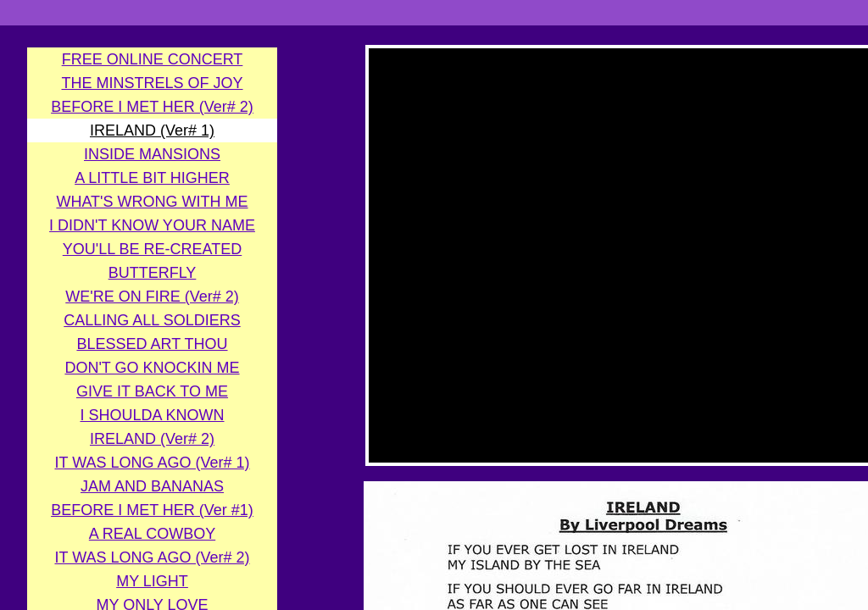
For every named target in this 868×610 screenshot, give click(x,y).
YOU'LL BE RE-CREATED (152, 249)
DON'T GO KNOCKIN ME (152, 368)
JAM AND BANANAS (152, 486)
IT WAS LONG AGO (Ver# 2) (152, 557)
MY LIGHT (152, 581)
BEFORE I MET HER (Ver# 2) (152, 107)
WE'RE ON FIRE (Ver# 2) (152, 297)
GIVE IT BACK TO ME (152, 391)
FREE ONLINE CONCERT (153, 59)
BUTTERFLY (153, 273)
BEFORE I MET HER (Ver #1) (152, 510)
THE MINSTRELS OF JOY (152, 83)
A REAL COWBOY (152, 534)
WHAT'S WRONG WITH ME (152, 202)
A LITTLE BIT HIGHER (152, 178)
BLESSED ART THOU (152, 344)
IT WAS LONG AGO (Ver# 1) (152, 463)
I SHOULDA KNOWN (152, 415)
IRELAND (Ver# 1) (152, 130)
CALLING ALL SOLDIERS (152, 320)
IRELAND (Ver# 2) (152, 439)
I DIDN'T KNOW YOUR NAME (152, 225)
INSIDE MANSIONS (152, 154)
